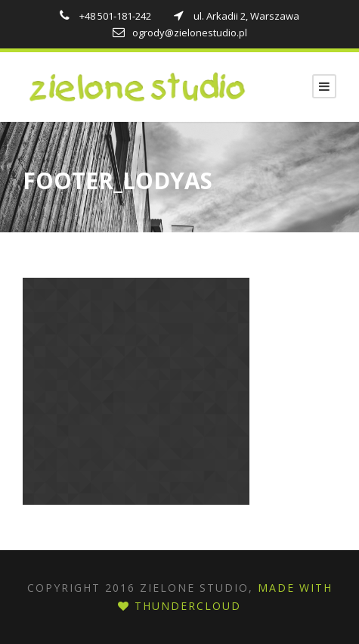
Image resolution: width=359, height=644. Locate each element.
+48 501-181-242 (107, 16)
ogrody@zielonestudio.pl (180, 33)
